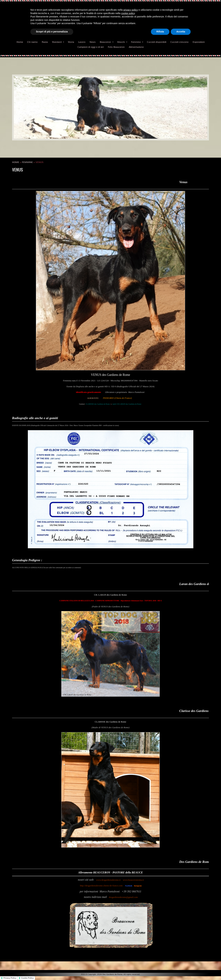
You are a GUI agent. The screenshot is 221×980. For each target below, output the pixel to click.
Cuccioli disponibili (157, 42)
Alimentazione (136, 47)
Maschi (122, 42)
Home (20, 42)
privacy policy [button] (131, 10)
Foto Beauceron (116, 47)
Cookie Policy (27, 978)
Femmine (137, 42)
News (93, 42)
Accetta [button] (181, 32)
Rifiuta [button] (160, 32)
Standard (58, 42)
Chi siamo (32, 42)
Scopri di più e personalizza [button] (52, 32)
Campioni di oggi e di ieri (91, 47)
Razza (45, 42)
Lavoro (82, 42)
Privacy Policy (10, 978)
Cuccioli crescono (179, 42)
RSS (83, 974)
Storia (71, 42)
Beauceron (107, 42)
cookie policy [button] (128, 13)
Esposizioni (199, 42)
